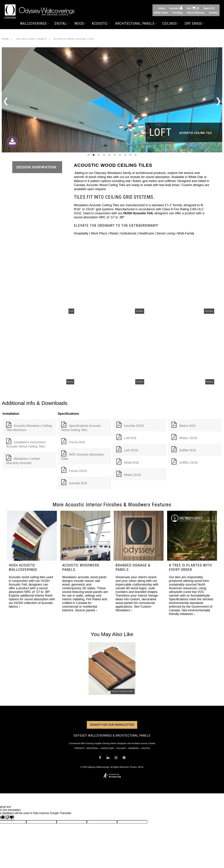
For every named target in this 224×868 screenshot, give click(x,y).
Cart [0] (193, 8)
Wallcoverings (34, 23)
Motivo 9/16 (187, 426)
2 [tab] (94, 155)
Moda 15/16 (132, 475)
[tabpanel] (112, 100)
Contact (213, 13)
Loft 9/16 (130, 438)
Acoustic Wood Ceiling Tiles (74, 39)
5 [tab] (109, 155)
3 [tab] (99, 155)
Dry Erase (194, 23)
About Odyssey (196, 13)
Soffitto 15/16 (188, 463)
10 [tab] (136, 155)
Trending (177, 13)
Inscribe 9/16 (78, 483)
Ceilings (171, 23)
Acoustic (101, 23)
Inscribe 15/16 (134, 426)
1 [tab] (88, 155)
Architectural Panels (136, 23)
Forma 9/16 (77, 442)
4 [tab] (104, 155)
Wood (80, 23)
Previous (6, 102)
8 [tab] (125, 155)
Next (218, 100)
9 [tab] (130, 155)
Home (162, 8)
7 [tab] (120, 155)
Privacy (133, 767)
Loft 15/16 (131, 450)
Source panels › (86, 610)
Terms (141, 767)
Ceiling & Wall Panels (31, 39)
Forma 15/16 (78, 471)
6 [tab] (115, 155)
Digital (62, 23)
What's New (161, 13)
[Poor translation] (10, 817)
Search (209, 8)
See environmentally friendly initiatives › (190, 612)
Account (176, 8)
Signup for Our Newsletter (112, 725)
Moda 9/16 (132, 463)
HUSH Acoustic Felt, (139, 213)
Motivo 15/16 (188, 438)
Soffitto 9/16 (188, 450)
